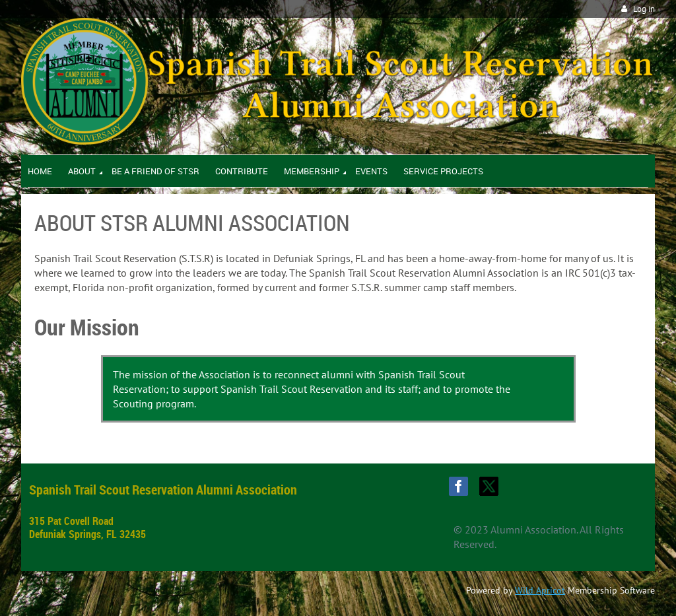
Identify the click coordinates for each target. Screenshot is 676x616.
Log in (644, 9)
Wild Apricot (540, 590)
